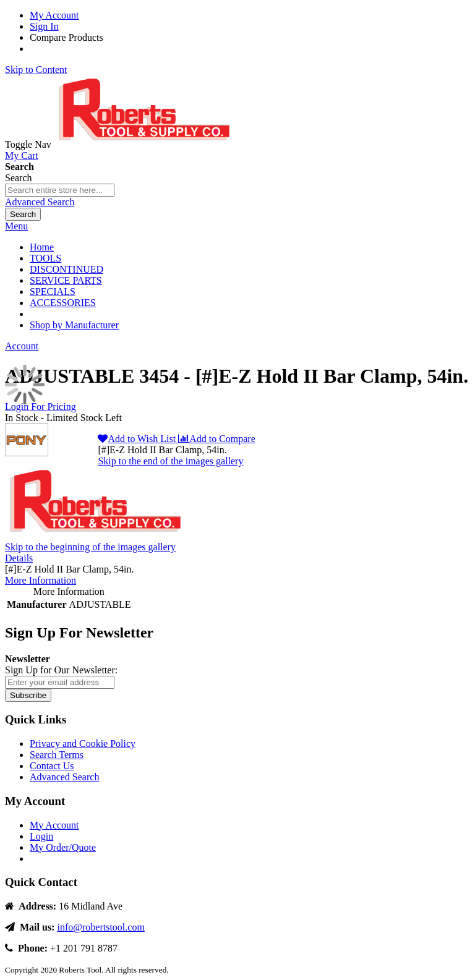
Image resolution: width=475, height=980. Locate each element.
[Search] (23, 214)
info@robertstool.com (101, 927)
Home (42, 247)
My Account (54, 15)
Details (19, 558)
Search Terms (57, 755)
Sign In (44, 26)
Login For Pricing (41, 407)
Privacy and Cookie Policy (83, 744)
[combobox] (60, 190)
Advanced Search (40, 202)
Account (22, 346)
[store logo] (147, 144)
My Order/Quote (63, 847)
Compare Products (66, 37)
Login (41, 836)
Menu (16, 226)
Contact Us (52, 766)
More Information (41, 580)
